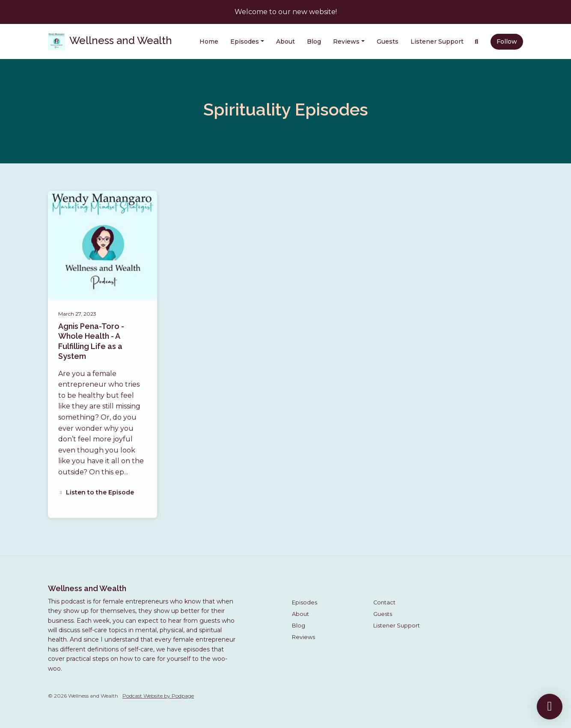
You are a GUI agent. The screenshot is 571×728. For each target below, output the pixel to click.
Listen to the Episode (96, 492)
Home (209, 41)
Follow (507, 41)
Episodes (245, 41)
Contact (384, 602)
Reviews (346, 41)
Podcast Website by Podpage (158, 696)
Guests (388, 41)
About (285, 41)
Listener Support (437, 41)
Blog (314, 41)
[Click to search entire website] (477, 42)
